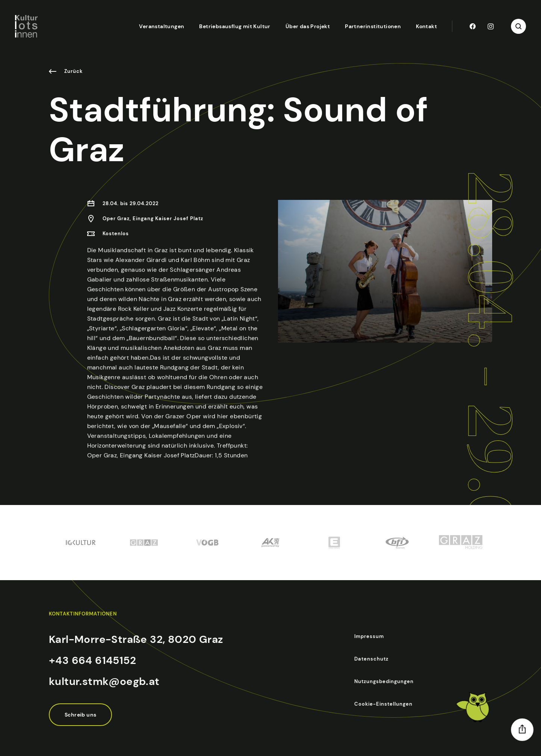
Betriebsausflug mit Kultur (235, 26)
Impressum (369, 636)
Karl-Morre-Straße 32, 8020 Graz (136, 639)
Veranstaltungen (162, 26)
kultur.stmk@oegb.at (104, 681)
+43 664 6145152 (92, 660)
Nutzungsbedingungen (384, 681)
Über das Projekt (308, 26)
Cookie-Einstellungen (383, 704)
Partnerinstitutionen (373, 26)
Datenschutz (371, 659)
